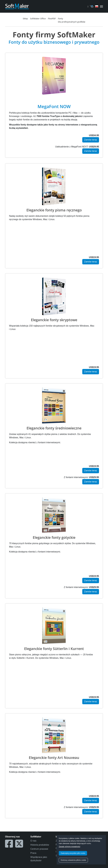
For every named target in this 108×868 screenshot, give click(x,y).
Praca (33, 853)
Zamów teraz (91, 140)
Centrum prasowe (39, 849)
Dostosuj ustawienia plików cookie (73, 860)
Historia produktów (40, 845)
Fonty (60, 19)
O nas (33, 841)
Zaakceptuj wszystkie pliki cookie (73, 853)
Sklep (25, 19)
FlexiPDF (52, 19)
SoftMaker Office (38, 19)
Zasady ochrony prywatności (69, 847)
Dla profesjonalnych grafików (72, 22)
